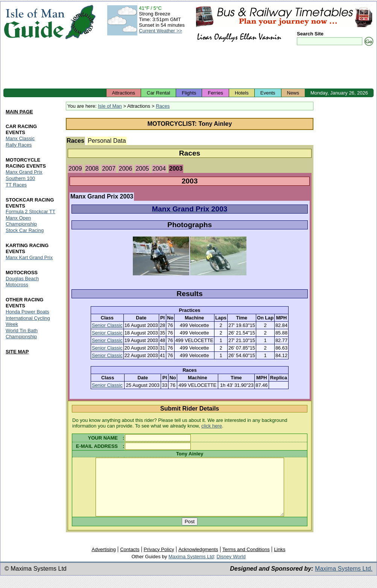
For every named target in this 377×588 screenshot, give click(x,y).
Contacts (130, 561)
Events (268, 93)
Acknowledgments (198, 561)
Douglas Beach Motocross (22, 282)
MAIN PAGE (19, 112)
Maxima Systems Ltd (191, 568)
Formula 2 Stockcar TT (30, 212)
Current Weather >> (160, 31)
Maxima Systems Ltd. (344, 580)
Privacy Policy (159, 561)
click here (212, 426)
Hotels (242, 93)
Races (163, 106)
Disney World (231, 568)
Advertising (103, 561)
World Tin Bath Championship (22, 334)
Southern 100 (20, 178)
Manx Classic (20, 138)
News (293, 93)
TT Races (16, 185)
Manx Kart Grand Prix (29, 258)
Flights (189, 93)
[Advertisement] (188, 68)
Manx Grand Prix (24, 172)
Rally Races (19, 145)
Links (280, 561)
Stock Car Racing (25, 231)
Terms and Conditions (246, 561)
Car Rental (158, 93)
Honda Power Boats (27, 312)
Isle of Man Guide (34, 22)
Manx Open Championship (21, 221)
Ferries (215, 93)
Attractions (124, 93)
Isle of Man (110, 106)
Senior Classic (107, 325)
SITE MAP (17, 352)
